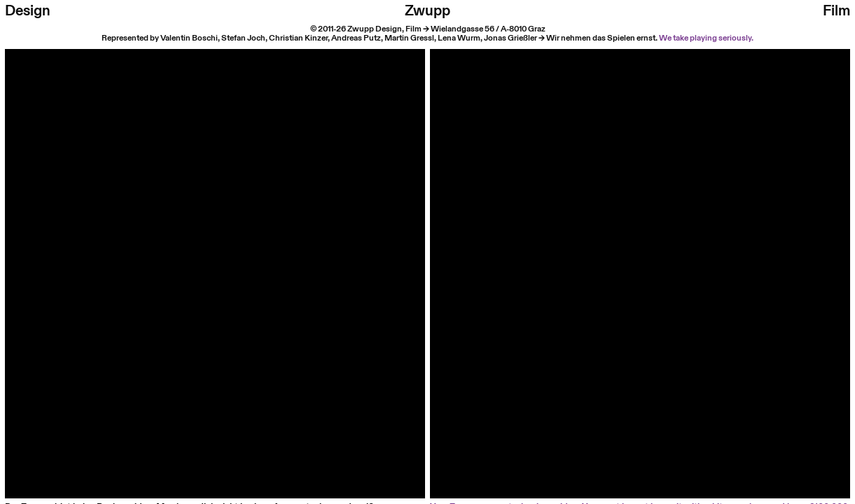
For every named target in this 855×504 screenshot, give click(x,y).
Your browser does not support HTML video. (215, 259)
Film (836, 11)
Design (28, 11)
